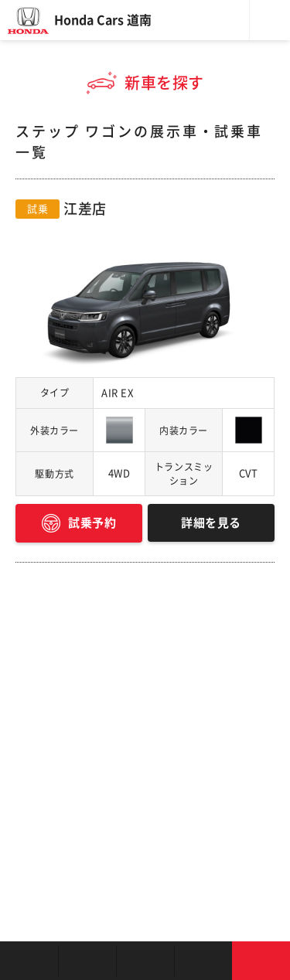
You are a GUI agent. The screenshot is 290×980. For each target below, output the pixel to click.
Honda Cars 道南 (103, 20)
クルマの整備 (145, 961)
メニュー (270, 20)
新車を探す (87, 961)
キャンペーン (203, 961)
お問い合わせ (261, 961)
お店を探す (29, 961)
